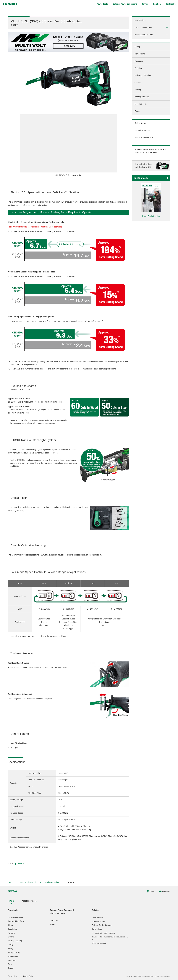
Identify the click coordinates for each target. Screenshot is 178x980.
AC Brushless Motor (99, 943)
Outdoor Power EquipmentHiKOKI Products (62, 912)
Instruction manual (142, 130)
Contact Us (165, 891)
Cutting (137, 83)
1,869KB (19, 864)
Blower (52, 924)
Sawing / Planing (52, 882)
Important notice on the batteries (103, 933)
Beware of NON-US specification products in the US (110, 938)
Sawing (138, 90)
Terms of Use (13, 976)
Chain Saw (54, 921)
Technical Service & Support (146, 137)
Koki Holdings (29, 901)
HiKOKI (11, 901)
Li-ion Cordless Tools (143, 28)
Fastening (139, 61)
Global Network (141, 123)
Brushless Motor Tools (144, 35)
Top (9, 882)
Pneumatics (12, 960)
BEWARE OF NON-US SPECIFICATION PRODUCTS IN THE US (151, 151)
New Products (140, 20)
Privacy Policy (28, 976)
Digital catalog (97, 929)
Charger (11, 968)
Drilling (137, 47)
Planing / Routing (142, 97)
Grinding (138, 68)
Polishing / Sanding (143, 75)
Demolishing (140, 54)
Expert (137, 111)
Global (151, 891)
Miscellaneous (141, 104)
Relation (95, 910)
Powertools (13, 910)
